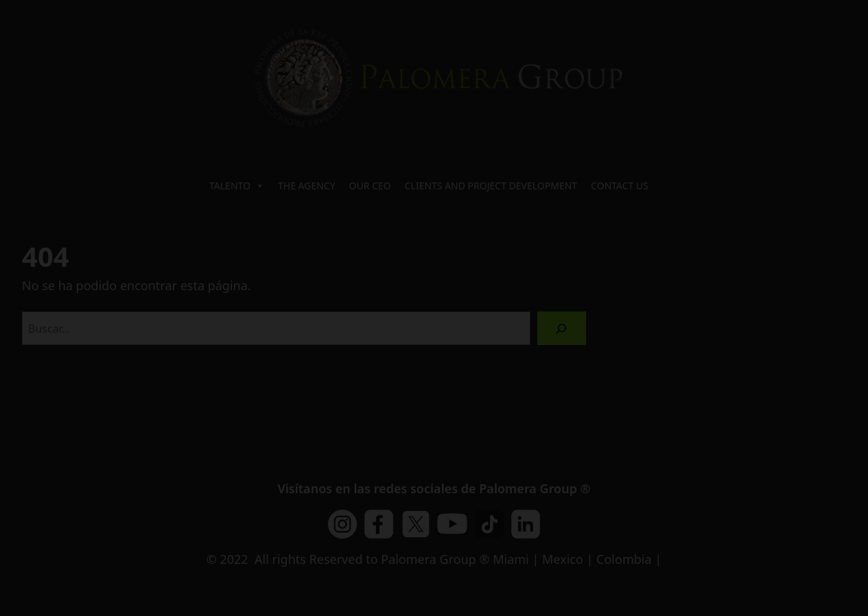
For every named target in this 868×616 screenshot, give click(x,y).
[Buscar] (562, 328)
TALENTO (237, 186)
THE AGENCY (307, 186)
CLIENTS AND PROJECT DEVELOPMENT (491, 186)
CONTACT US (620, 186)
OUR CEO (370, 186)
